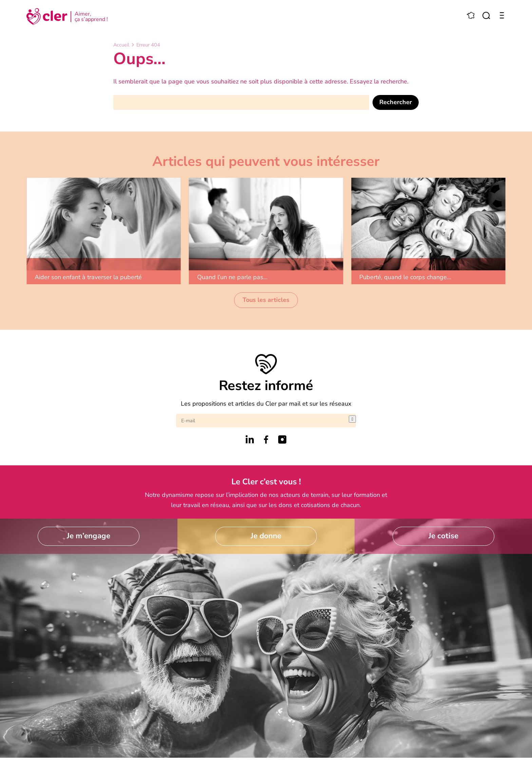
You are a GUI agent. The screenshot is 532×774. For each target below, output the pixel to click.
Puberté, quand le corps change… (405, 277)
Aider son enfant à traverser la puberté (88, 277)
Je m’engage (89, 536)
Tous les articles (266, 300)
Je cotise (443, 536)
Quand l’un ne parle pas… (232, 277)
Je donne (266, 536)
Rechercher (396, 102)
